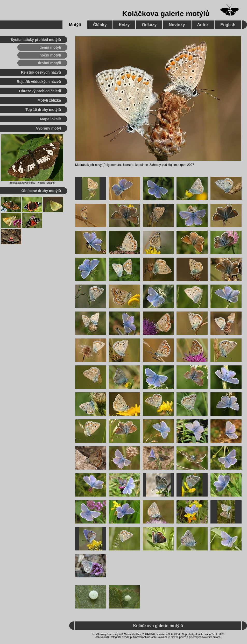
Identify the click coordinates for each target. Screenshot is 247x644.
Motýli (75, 25)
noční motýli (50, 55)
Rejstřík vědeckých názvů (39, 82)
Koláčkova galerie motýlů (166, 14)
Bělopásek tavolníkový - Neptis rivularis (32, 183)
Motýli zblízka (49, 100)
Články (100, 25)
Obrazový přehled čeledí (40, 91)
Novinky (177, 25)
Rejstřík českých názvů (41, 72)
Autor (203, 25)
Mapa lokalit (51, 119)
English (228, 25)
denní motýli (50, 47)
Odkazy (149, 25)
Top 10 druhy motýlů (43, 110)
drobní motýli (49, 63)
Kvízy (124, 25)
